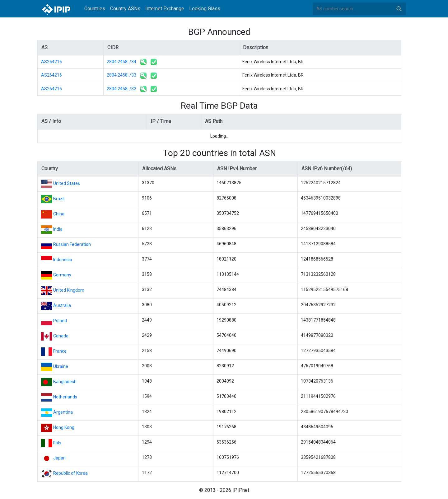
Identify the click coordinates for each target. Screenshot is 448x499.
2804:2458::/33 (121, 75)
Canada (61, 336)
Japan (59, 458)
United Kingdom (69, 290)
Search (399, 9)
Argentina (63, 412)
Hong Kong (64, 427)
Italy (57, 443)
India (58, 229)
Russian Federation (72, 244)
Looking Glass (205, 9)
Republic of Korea (70, 473)
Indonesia (63, 260)
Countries (95, 9)
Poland (60, 321)
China (59, 214)
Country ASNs (125, 9)
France (60, 351)
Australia (62, 305)
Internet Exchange (165, 9)
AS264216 (51, 62)
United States (67, 183)
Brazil (59, 199)
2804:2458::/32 (121, 89)
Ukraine (61, 366)
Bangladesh (65, 382)
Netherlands (65, 397)
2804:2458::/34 (121, 62)
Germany (62, 275)
